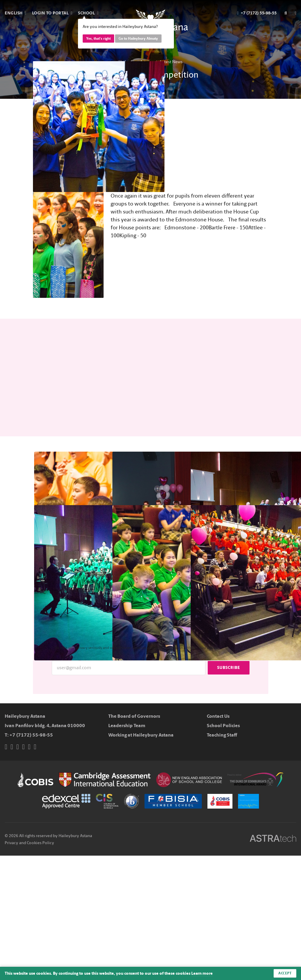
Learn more (202, 973)
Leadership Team (127, 726)
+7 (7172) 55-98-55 (31, 735)
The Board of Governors (134, 716)
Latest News (171, 62)
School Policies (223, 726)
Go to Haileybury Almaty (138, 39)
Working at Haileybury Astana (141, 735)
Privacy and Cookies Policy (29, 843)
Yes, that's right (98, 39)
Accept (285, 973)
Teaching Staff (222, 735)
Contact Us (218, 716)
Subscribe (229, 668)
